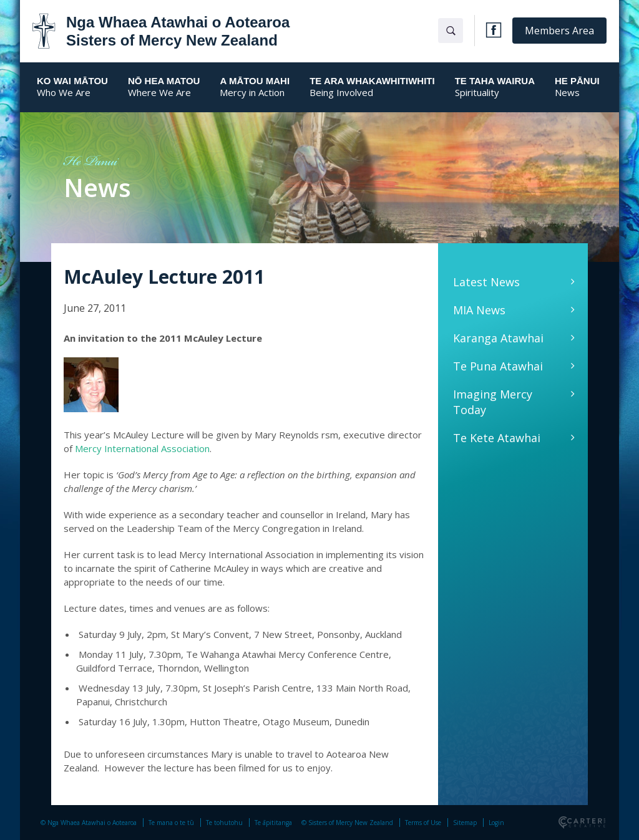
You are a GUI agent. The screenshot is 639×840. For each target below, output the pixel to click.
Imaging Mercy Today (493, 402)
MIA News (479, 310)
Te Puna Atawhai (498, 366)
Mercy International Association (142, 448)
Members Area (559, 31)
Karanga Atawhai (498, 338)
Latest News (486, 282)
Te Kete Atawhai (497, 438)
